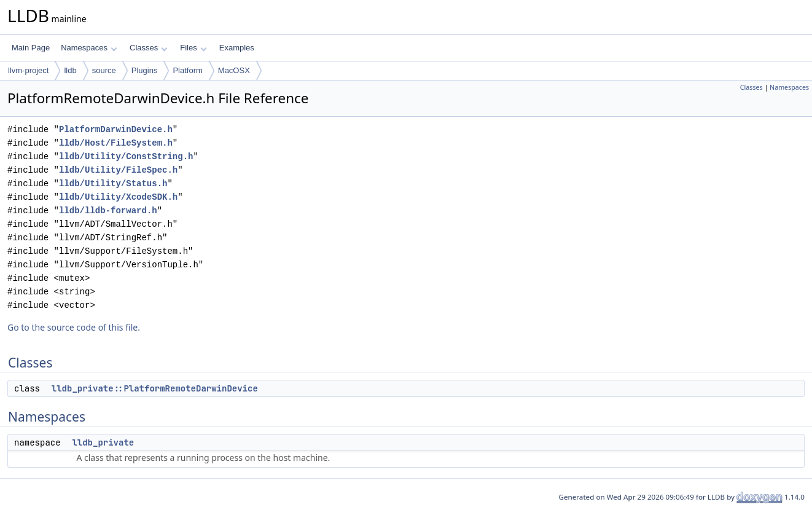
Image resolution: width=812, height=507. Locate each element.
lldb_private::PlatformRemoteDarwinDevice (155, 388)
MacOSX (234, 70)
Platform (187, 70)
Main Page (31, 48)
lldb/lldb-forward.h (108, 210)
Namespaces (89, 48)
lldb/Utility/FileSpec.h (118, 170)
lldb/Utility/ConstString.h (126, 156)
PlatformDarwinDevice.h (116, 129)
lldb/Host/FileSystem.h (116, 143)
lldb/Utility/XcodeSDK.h (118, 197)
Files (193, 48)
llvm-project (28, 70)
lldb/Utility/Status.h (113, 183)
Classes (149, 48)
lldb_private (103, 442)
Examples (237, 48)
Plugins (145, 70)
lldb (70, 70)
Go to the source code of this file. (74, 327)
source (104, 70)
